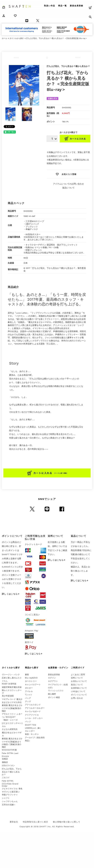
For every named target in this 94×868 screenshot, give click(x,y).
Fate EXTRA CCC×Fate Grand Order (10, 783)
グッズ (28, 701)
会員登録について (79, 688)
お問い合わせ (77, 698)
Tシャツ (29, 695)
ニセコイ (6, 777)
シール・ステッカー (34, 718)
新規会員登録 (77, 6)
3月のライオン (8, 765)
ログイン (52, 678)
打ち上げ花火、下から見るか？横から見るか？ (12, 772)
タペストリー (31, 681)
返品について (68, 188)
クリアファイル (32, 715)
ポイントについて (79, 695)
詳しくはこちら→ (11, 594)
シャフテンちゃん (10, 801)
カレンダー (30, 731)
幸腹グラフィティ (10, 795)
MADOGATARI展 (9, 750)
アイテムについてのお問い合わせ (68, 184)
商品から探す (32, 668)
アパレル (29, 691)
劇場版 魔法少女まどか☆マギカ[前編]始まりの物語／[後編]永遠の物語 (12, 743)
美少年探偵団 (8, 696)
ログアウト (53, 681)
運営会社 (14, 822)
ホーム (5, 38)
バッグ (28, 698)
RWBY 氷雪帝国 (9, 684)
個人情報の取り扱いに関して (67, 822)
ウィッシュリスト (56, 691)
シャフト (6, 798)
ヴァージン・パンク (11, 675)
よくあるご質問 (78, 675)
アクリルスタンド (33, 705)
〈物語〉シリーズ (10, 720)
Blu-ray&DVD (31, 678)
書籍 (27, 675)
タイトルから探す (17, 38)
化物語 (5, 759)
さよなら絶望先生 (10, 729)
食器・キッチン (32, 734)
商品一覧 (63, 6)
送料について (77, 678)
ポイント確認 (54, 697)
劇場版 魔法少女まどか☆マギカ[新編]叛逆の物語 (12, 708)
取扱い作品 (50, 6)
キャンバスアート (33, 685)
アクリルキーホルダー (35, 708)
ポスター (29, 688)
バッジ (28, 722)
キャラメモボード (33, 711)
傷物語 (5, 762)
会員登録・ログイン (58, 668)
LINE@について (78, 691)
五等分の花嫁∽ (9, 805)
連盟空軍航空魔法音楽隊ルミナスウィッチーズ (12, 690)
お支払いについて (79, 681)
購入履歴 (52, 694)
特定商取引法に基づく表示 (36, 822)
